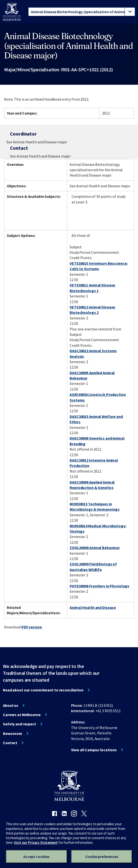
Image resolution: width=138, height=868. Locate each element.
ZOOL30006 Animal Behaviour (95, 548)
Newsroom (13, 733)
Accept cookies (36, 857)
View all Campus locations (94, 750)
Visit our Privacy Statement (36, 842)
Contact (10, 743)
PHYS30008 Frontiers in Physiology (99, 586)
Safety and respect (19, 724)
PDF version (32, 627)
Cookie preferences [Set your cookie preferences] (102, 857)
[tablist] (82, 12)
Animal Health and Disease (93, 607)
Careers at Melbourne (22, 715)
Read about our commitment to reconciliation (43, 690)
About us (11, 705)
